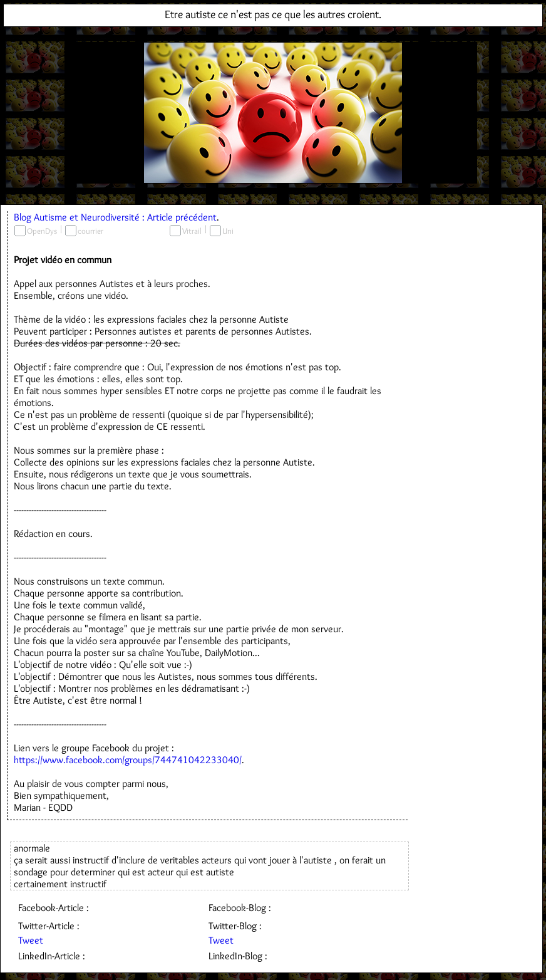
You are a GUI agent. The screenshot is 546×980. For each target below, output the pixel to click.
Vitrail (192, 231)
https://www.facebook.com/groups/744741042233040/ (128, 760)
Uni (228, 231)
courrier (90, 231)
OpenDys (42, 231)
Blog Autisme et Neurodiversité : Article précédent (115, 217)
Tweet (31, 940)
